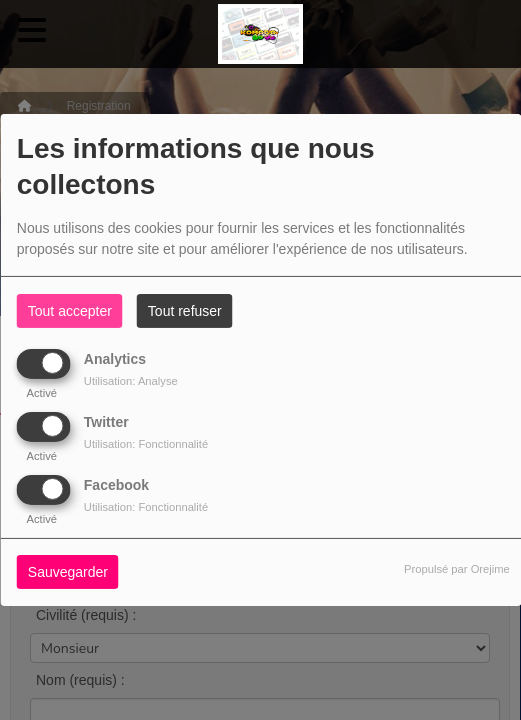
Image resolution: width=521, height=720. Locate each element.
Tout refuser (185, 311)
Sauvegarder (68, 572)
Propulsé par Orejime (457, 569)
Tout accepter (70, 311)
